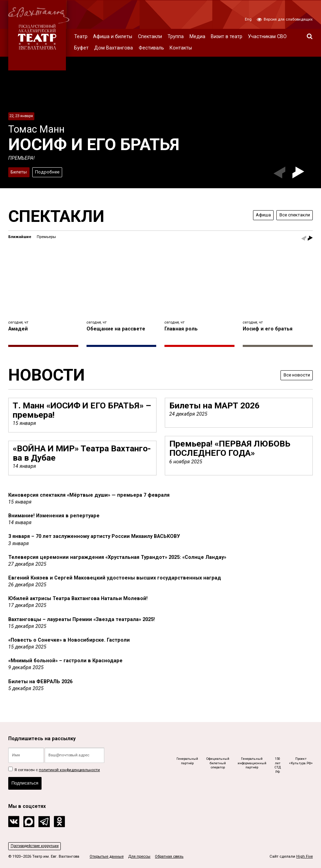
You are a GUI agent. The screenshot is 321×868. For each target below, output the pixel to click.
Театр (81, 37)
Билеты (20, 171)
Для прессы (139, 856)
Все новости (295, 375)
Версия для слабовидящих (285, 19)
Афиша (259, 215)
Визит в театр (227, 37)
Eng (248, 19)
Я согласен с (54, 768)
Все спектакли (293, 215)
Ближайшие (20, 237)
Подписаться (26, 782)
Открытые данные (107, 856)
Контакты (181, 48)
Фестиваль (151, 48)
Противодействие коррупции (37, 846)
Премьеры (46, 237)
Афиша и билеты (113, 37)
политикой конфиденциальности (69, 768)
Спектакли (150, 37)
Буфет (81, 48)
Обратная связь (169, 856)
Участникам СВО (267, 37)
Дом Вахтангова (113, 48)
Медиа (197, 37)
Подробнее (50, 171)
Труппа (176, 37)
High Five (305, 856)
